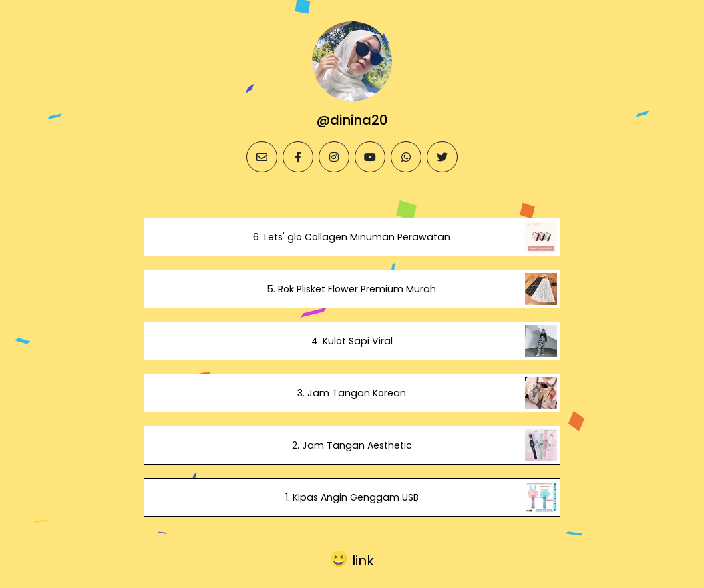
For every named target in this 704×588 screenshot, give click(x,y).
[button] (352, 559)
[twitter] (442, 157)
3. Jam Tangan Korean (352, 393)
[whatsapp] (406, 157)
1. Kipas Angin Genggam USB (352, 497)
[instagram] (334, 157)
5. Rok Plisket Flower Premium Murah (352, 289)
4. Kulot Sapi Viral (352, 341)
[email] (262, 157)
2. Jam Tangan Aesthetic (352, 445)
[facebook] (298, 157)
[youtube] (370, 157)
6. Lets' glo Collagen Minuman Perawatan (352, 237)
